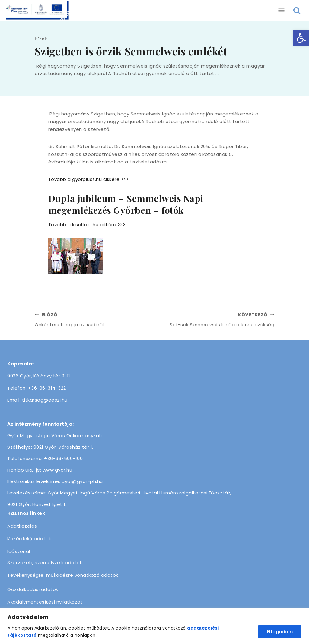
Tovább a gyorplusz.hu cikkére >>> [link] (89, 179)
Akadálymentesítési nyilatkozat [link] (45, 602)
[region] (154, 626)
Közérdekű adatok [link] (29, 539)
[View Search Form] (297, 11)
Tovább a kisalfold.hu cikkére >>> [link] (87, 224)
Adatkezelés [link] (22, 526)
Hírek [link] (41, 39)
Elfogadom (280, 632)
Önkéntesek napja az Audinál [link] (92, 319)
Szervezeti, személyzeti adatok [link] (45, 562)
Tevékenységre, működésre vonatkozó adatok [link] (63, 575)
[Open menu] (282, 10)
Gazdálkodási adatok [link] (33, 589)
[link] (301, 38)
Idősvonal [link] (19, 551)
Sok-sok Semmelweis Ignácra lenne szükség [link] (217, 319)
